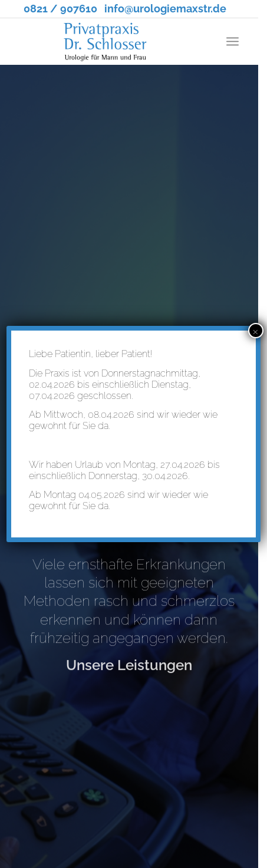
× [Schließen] (256, 331)
